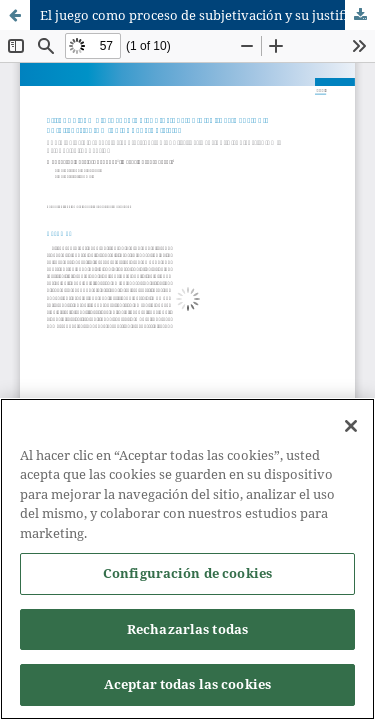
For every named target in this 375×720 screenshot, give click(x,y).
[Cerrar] (351, 426)
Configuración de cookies (187, 573)
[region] (187, 559)
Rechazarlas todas (187, 629)
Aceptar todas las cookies (187, 684)
